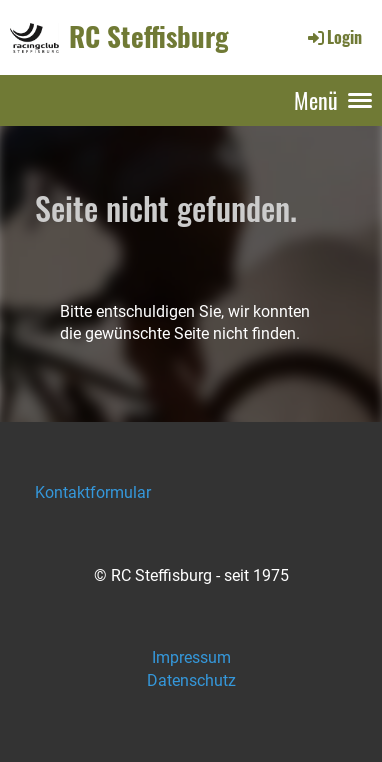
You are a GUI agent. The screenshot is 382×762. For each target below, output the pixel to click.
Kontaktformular (93, 492)
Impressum (191, 657)
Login (333, 37)
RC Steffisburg (149, 36)
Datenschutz (191, 680)
